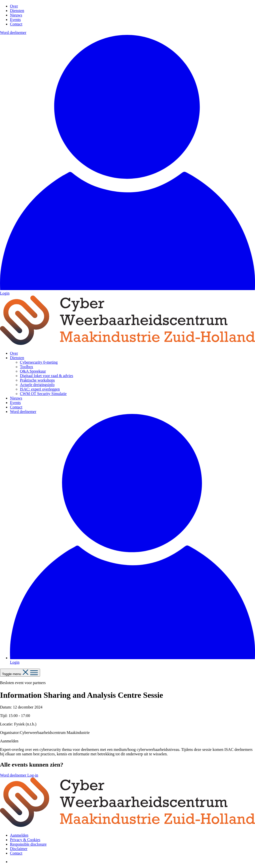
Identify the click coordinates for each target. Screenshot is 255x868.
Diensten (17, 11)
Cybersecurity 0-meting (39, 362)
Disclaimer (19, 849)
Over (14, 6)
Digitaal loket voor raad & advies (47, 376)
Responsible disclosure (28, 844)
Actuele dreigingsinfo (37, 385)
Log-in (33, 775)
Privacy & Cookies (25, 840)
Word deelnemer (13, 33)
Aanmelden (19, 835)
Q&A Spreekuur (33, 371)
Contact (16, 24)
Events (15, 20)
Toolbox (27, 367)
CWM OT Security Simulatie (43, 394)
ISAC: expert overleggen (40, 389)
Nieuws (16, 15)
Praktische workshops (37, 380)
